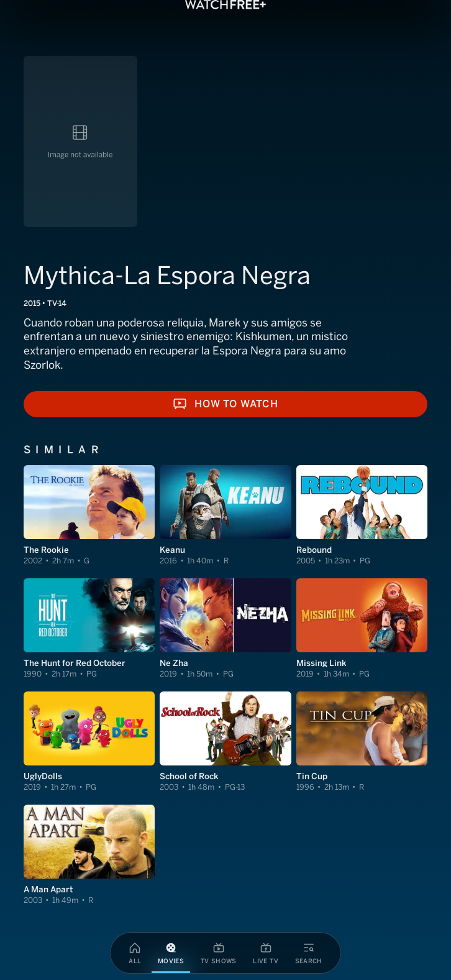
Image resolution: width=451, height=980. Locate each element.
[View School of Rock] (225, 742)
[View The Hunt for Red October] (89, 629)
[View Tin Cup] (362, 742)
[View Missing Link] (362, 629)
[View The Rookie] (89, 515)
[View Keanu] (225, 515)
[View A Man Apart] (89, 855)
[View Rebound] (362, 515)
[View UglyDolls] (89, 742)
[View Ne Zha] (225, 629)
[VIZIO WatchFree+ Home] (225, 5)
